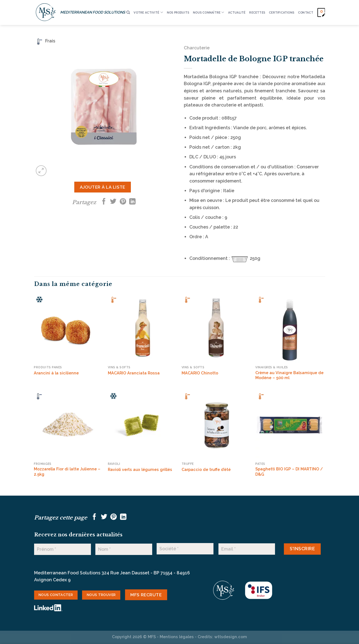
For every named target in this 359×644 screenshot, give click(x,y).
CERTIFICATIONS (282, 12)
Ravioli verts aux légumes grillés (140, 469)
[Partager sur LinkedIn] (132, 202)
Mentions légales (177, 637)
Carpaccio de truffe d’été (206, 469)
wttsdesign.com (231, 637)
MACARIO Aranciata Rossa (134, 373)
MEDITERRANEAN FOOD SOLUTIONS (93, 12)
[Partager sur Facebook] (104, 202)
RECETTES (257, 12)
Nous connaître (208, 12)
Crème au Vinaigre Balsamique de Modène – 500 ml (289, 375)
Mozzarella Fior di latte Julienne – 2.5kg (67, 471)
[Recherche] (128, 13)
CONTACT (306, 12)
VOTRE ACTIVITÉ (148, 12)
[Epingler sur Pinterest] (123, 202)
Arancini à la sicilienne (56, 373)
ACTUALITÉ (237, 12)
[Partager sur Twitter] (113, 202)
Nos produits (178, 12)
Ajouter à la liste (103, 187)
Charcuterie (197, 48)
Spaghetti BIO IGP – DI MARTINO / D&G (289, 471)
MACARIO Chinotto (200, 373)
